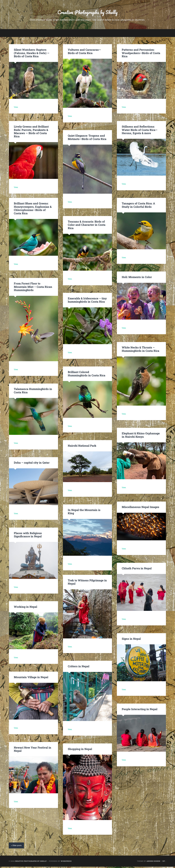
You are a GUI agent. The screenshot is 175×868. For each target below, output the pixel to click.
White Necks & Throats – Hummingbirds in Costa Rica (140, 350)
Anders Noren (153, 862)
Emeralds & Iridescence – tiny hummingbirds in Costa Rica (87, 301)
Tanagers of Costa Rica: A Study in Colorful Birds (138, 206)
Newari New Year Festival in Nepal (32, 750)
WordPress (66, 862)
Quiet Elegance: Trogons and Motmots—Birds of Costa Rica (87, 138)
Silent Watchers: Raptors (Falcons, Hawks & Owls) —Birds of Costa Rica (31, 54)
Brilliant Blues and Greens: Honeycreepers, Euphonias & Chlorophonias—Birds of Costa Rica (33, 209)
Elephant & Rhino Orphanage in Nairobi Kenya (140, 436)
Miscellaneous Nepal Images (140, 508)
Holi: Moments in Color (137, 278)
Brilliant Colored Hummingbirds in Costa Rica (86, 375)
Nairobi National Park (82, 447)
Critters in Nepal (78, 667)
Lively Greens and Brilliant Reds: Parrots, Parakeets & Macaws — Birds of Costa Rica (33, 131)
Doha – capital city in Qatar (32, 464)
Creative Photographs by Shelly (87, 13)
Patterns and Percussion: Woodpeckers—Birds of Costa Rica (141, 54)
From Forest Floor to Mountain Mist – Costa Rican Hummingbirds (33, 288)
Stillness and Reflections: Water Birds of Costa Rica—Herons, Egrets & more (139, 131)
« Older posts (17, 847)
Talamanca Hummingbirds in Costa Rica (33, 392)
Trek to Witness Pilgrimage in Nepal (87, 583)
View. (16, 108)
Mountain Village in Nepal (31, 678)
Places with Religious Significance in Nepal (28, 536)
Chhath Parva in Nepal (137, 569)
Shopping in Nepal (80, 750)
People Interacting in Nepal (139, 710)
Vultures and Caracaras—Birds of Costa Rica (87, 53)
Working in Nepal (25, 608)
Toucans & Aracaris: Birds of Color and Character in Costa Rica (86, 226)
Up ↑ (164, 862)
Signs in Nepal (131, 640)
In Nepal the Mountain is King (87, 511)
